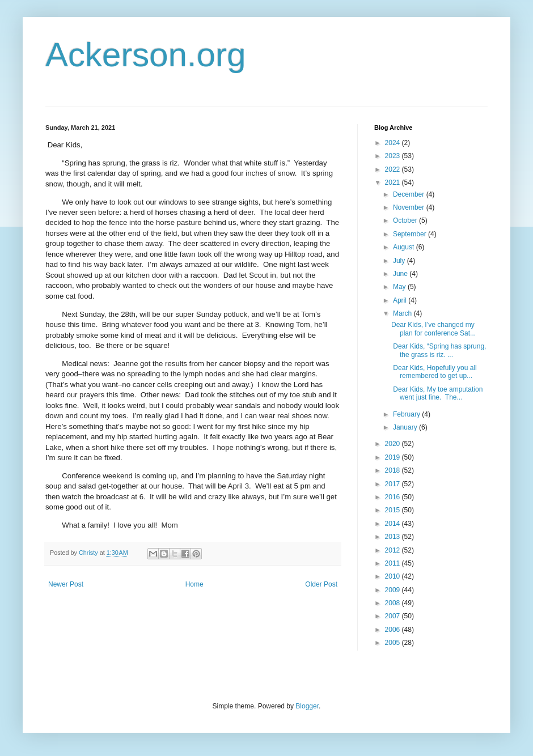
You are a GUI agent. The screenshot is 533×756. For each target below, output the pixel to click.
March (403, 313)
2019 (394, 457)
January (406, 427)
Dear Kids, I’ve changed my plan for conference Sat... (433, 329)
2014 (394, 524)
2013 (394, 537)
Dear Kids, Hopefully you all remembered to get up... (434, 372)
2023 (394, 156)
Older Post (321, 584)
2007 (394, 616)
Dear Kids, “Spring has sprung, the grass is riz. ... (439, 350)
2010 (394, 576)
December (410, 194)
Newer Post (66, 584)
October (406, 220)
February (407, 414)
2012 (394, 550)
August (405, 247)
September (411, 234)
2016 (394, 497)
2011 (394, 563)
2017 (394, 484)
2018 (394, 470)
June (401, 274)
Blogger (307, 706)
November (410, 207)
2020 (394, 444)
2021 (394, 182)
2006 (394, 630)
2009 (394, 590)
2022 (394, 169)
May (400, 287)
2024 (394, 143)
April (401, 300)
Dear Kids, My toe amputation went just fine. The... (437, 393)
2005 (394, 643)
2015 (394, 510)
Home (194, 584)
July (400, 261)
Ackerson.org (146, 55)
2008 (394, 603)
